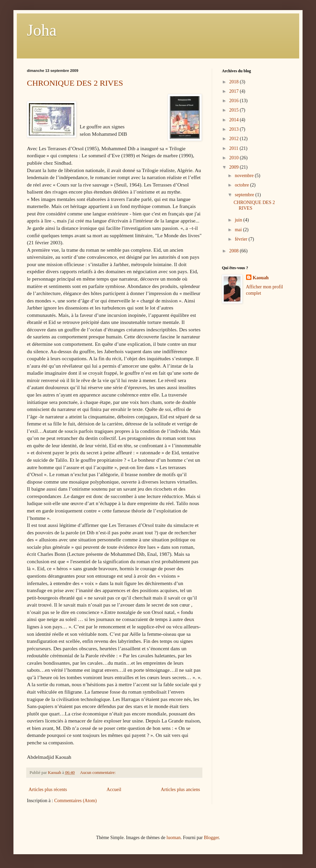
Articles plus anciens (180, 790)
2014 (235, 120)
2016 (235, 101)
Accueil (114, 790)
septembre (245, 195)
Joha (42, 30)
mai (239, 230)
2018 (235, 82)
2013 (235, 129)
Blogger (211, 838)
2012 (235, 139)
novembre (245, 176)
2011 (234, 148)
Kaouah (261, 278)
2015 (235, 110)
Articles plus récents (48, 790)
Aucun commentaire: (98, 773)
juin (239, 220)
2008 (235, 251)
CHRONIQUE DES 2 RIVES (75, 83)
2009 (235, 167)
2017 (235, 91)
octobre (242, 185)
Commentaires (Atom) (75, 801)
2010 (235, 158)
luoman (173, 838)
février (242, 239)
